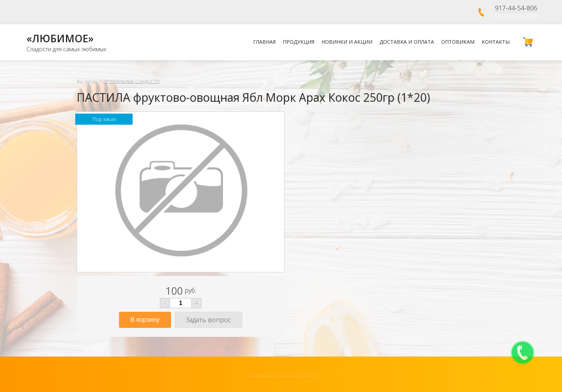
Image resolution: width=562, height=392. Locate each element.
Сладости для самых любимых (66, 49)
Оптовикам (458, 42)
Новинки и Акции (347, 42)
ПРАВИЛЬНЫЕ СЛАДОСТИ (132, 81)
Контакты (496, 42)
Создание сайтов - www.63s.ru (281, 374)
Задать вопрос (208, 320)
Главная (264, 42)
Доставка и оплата (407, 42)
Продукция (299, 42)
